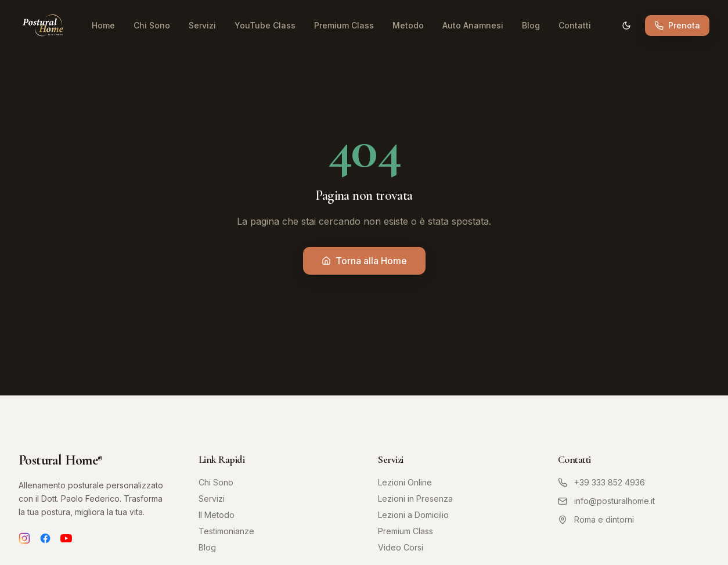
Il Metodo (217, 515)
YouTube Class (265, 25)
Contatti (575, 25)
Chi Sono (152, 25)
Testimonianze (226, 531)
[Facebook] (45, 538)
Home (103, 25)
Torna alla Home (364, 261)
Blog (531, 25)
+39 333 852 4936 (601, 482)
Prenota (677, 25)
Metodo (408, 25)
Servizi (202, 25)
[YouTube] (66, 538)
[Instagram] (24, 538)
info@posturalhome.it (606, 501)
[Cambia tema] (626, 26)
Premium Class (344, 25)
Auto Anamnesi (473, 25)
